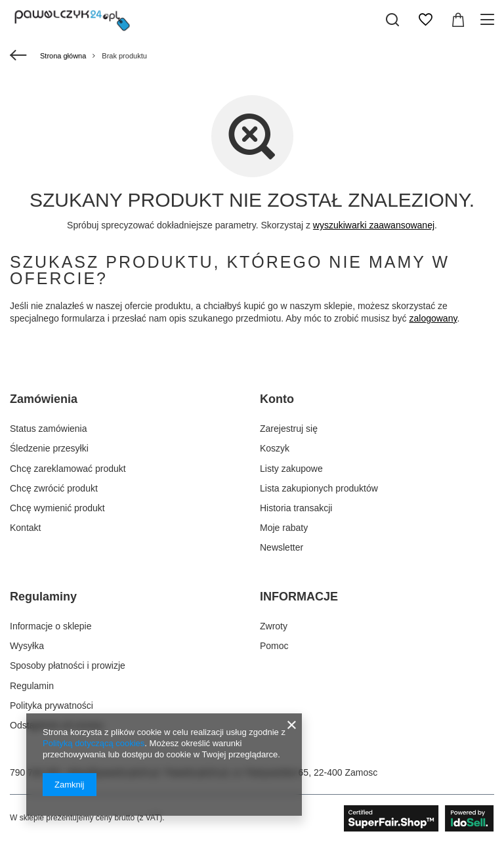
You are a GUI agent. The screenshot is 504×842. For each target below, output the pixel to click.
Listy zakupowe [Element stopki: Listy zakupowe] (291, 469)
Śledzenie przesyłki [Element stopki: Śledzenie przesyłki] (49, 448)
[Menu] (489, 20)
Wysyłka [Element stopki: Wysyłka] (27, 646)
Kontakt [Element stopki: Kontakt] (25, 528)
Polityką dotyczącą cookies (94, 743)
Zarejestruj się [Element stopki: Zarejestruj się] (289, 429)
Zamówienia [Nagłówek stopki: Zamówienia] (44, 399)
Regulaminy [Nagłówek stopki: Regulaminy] (43, 597)
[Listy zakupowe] (425, 20)
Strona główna (63, 56)
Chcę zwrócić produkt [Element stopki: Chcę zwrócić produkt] (54, 488)
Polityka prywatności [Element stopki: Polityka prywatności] (52, 705)
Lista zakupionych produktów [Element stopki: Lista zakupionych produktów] (319, 488)
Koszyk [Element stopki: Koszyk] (275, 448)
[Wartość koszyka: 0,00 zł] (458, 20)
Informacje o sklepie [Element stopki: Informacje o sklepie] (51, 626)
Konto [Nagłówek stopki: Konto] (277, 399)
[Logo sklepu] (72, 20)
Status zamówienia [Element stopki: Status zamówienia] (49, 429)
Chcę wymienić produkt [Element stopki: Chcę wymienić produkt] (57, 508)
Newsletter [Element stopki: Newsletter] (282, 547)
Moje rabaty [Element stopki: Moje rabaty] (284, 528)
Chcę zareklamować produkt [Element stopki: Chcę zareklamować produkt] (68, 469)
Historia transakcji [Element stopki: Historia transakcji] (296, 508)
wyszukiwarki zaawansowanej (374, 225)
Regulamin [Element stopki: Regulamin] (32, 686)
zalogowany (433, 318)
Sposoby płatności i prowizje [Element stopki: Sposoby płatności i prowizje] (68, 665)
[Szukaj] (392, 20)
